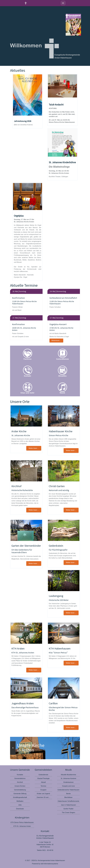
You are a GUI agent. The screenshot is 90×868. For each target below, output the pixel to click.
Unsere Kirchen (20, 786)
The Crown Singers (68, 813)
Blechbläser (68, 797)
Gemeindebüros (20, 778)
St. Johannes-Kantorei (68, 778)
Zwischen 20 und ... (43, 797)
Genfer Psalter (68, 809)
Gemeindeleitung (20, 790)
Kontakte (20, 775)
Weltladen (20, 801)
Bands (68, 794)
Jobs (20, 805)
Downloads (20, 809)
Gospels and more (69, 786)
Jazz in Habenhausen (68, 805)
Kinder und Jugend (43, 794)
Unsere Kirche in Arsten (31, 748)
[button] (13, 748)
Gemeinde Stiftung (20, 794)
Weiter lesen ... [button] (34, 448)
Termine (43, 786)
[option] (45, 748)
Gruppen (43, 790)
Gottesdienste (43, 775)
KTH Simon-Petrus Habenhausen (22, 822)
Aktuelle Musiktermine (69, 775)
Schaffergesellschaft (20, 797)
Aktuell (43, 782)
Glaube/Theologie (43, 778)
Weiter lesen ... (71, 727)
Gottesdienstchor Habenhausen (68, 790)
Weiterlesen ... (56, 340)
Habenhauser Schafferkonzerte (68, 801)
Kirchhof (20, 782)
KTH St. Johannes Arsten (22, 826)
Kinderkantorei (68, 782)
